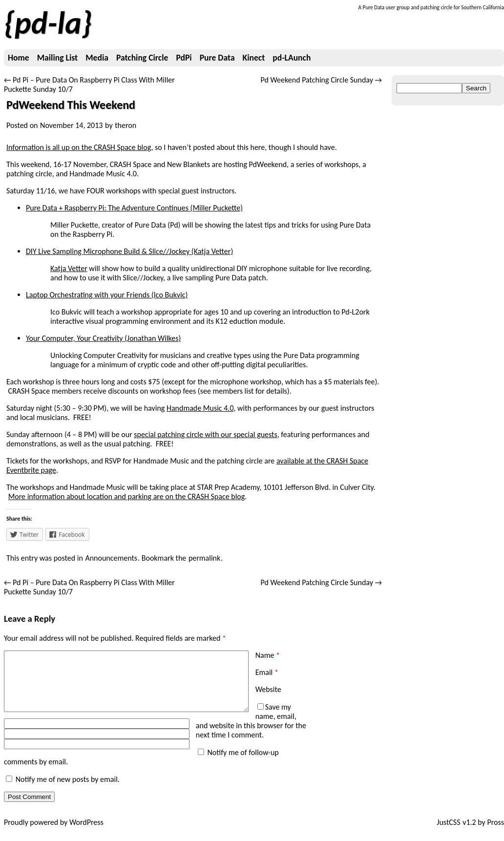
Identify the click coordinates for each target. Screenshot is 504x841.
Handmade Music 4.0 (200, 408)
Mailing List (57, 58)
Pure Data (217, 58)
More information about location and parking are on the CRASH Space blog (127, 496)
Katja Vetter (69, 268)
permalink (204, 558)
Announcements (111, 558)
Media (97, 58)
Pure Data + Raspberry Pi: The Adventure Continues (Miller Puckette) (134, 208)
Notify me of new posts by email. (68, 788)
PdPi (184, 58)
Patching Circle (142, 58)
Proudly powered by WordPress (54, 831)
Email (267, 672)
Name (268, 655)
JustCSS (448, 831)
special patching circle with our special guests (205, 434)
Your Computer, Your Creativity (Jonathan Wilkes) (103, 338)
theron (126, 125)
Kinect (254, 58)
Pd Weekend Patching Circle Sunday (321, 80)
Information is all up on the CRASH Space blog (79, 147)
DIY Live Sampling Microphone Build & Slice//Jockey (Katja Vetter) (129, 251)
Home (19, 58)
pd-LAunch (292, 58)
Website (268, 689)
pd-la (48, 23)
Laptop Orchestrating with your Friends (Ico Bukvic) (107, 295)
